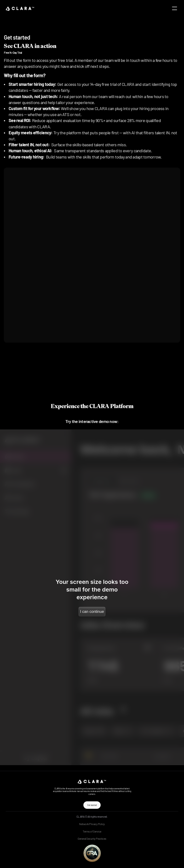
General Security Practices (92, 839)
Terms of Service (92, 831)
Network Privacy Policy (92, 824)
